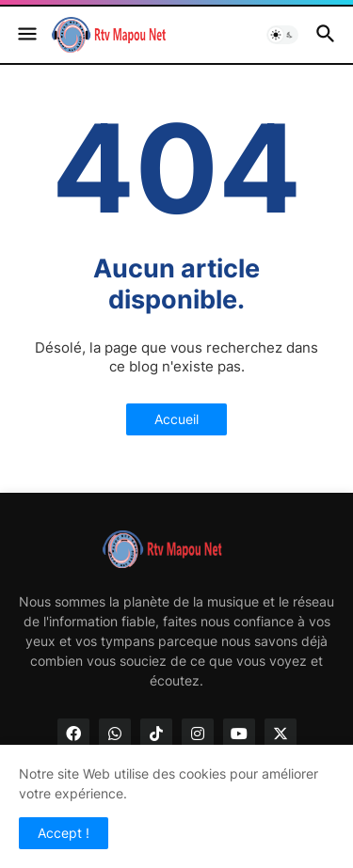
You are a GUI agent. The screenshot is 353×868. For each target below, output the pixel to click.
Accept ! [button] (64, 833)
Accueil (176, 419)
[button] (26, 35)
